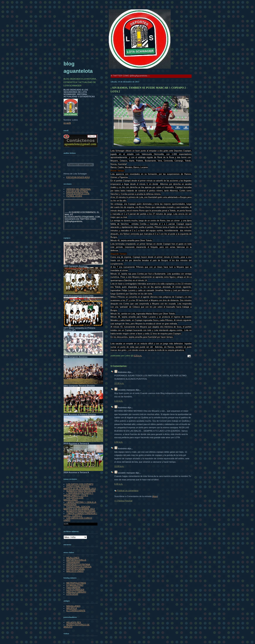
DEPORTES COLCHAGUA (79, 567)
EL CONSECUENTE (76, 611)
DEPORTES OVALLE (76, 560)
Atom (155, 496)
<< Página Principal (123, 501)
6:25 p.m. (138, 356)
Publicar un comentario (128, 490)
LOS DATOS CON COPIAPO (80, 484)
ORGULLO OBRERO (76, 592)
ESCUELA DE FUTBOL (77, 191)
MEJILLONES (73, 558)
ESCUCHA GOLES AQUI (78, 177)
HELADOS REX (74, 622)
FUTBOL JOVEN (74, 196)
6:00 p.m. (119, 484)
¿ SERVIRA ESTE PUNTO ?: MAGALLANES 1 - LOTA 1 (78, 494)
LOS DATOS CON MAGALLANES (73, 499)
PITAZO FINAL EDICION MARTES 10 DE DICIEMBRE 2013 (80, 487)
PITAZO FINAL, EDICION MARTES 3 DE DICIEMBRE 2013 (79, 508)
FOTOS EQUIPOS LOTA (78, 194)
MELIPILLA (72, 608)
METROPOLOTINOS (76, 583)
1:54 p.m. (119, 442)
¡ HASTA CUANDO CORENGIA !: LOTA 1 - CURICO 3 (80, 515)
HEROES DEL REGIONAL (79, 189)
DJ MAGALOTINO (75, 585)
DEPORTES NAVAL (76, 569)
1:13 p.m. (119, 401)
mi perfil (67, 123)
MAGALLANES (73, 606)
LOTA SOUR (72, 594)
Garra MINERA (73, 587)
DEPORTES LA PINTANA (78, 564)
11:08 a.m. (119, 466)
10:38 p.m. (119, 383)
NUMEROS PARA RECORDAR (81, 491)
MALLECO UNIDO (75, 571)
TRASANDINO (73, 562)
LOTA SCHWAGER (75, 590)
